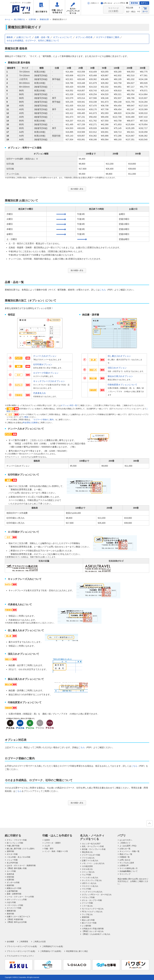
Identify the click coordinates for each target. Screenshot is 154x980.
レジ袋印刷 (86, 926)
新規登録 (134, 3)
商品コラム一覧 (126, 854)
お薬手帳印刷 (12, 891)
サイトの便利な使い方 (129, 868)
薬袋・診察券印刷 (14, 894)
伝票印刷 (10, 880)
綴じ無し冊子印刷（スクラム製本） (21, 849)
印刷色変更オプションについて (122, 385)
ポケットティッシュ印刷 (17, 900)
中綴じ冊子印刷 (13, 846)
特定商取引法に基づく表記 (77, 951)
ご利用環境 (23, 942)
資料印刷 (10, 851)
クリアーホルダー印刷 (91, 855)
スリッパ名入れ (88, 872)
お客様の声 (124, 866)
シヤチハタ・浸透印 (52, 843)
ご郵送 (26, 417)
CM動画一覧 (125, 857)
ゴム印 (47, 846)
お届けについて (24, 37)
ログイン (144, 3)
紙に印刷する (41, 8)
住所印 (47, 840)
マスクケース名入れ (90, 886)
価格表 (10, 37)
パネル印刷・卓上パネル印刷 (18, 857)
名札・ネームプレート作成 (93, 846)
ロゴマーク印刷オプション (46, 373)
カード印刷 (11, 871)
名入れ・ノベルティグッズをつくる (73, 8)
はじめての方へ (126, 840)
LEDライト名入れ (89, 883)
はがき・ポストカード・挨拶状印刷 (21, 866)
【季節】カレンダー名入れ (93, 931)
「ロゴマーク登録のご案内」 (44, 420)
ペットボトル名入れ (90, 878)
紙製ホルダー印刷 (14, 888)
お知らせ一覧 (125, 849)
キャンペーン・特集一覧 (129, 851)
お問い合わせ (106, 3)
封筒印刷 (10, 877)
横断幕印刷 (11, 911)
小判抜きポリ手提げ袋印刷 (93, 929)
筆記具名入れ (87, 852)
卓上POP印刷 (12, 863)
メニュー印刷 (12, 860)
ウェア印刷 (86, 875)
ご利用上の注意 (39, 942)
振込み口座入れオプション (120, 376)
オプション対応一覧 (69, 405)
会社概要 (10, 942)
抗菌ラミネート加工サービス (18, 917)
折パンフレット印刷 (15, 843)
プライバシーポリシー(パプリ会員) (21, 951)
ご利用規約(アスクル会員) (52, 946)
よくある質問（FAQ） (129, 846)
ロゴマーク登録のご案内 (108, 37)
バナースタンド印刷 (15, 905)
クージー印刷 (87, 903)
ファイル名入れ (88, 858)
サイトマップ (125, 874)
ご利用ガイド (93, 3)
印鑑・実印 (49, 849)
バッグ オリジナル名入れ (92, 892)
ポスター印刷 (12, 854)
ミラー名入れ (87, 906)
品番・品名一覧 (42, 37)
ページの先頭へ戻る (149, 824)
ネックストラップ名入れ (92, 880)
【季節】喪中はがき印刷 (17, 922)
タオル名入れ (87, 869)
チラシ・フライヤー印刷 (17, 840)
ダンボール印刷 (13, 883)
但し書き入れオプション (119, 356)
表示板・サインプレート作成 (94, 849)
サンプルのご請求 (127, 863)
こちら (103, 290)
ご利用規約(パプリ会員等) (51, 951)
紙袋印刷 (10, 885)
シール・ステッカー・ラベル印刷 (20, 897)
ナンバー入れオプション (45, 356)
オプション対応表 (84, 37)
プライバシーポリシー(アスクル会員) (22, 946)
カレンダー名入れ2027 (91, 844)
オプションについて (63, 37)
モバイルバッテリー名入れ (93, 909)
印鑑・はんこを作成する (57, 8)
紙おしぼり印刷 (88, 920)
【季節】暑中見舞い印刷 (17, 868)
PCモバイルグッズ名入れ (92, 912)
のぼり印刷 (11, 902)
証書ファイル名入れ (90, 861)
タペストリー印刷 (14, 908)
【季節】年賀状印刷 (15, 919)
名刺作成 (10, 874)
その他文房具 (87, 866)
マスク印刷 (86, 889)
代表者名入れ (40, 393)
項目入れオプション (117, 368)
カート (145, 10)
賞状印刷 (10, 914)
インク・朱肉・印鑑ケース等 (56, 851)
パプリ (122, 836)
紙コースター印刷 (89, 923)
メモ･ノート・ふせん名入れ (93, 863)
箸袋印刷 (86, 917)
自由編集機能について (129, 871)
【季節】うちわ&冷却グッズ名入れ (96, 934)
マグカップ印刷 (88, 897)
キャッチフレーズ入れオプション (49, 381)
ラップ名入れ (87, 914)
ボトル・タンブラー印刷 (92, 900)
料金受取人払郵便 (30, 423)
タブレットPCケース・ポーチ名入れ (97, 895)
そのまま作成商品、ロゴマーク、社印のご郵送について (33, 41)
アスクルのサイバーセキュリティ (20, 956)
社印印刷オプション (43, 364)
